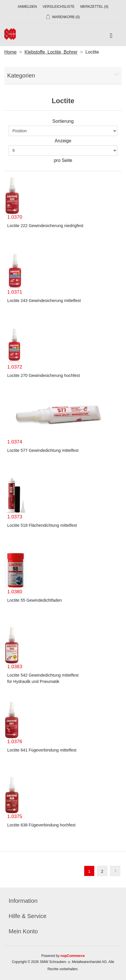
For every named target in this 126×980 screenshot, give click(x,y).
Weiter (115, 871)
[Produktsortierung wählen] (63, 131)
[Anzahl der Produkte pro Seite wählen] (63, 150)
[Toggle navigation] (111, 36)
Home (11, 52)
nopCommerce (73, 956)
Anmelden (27, 7)
